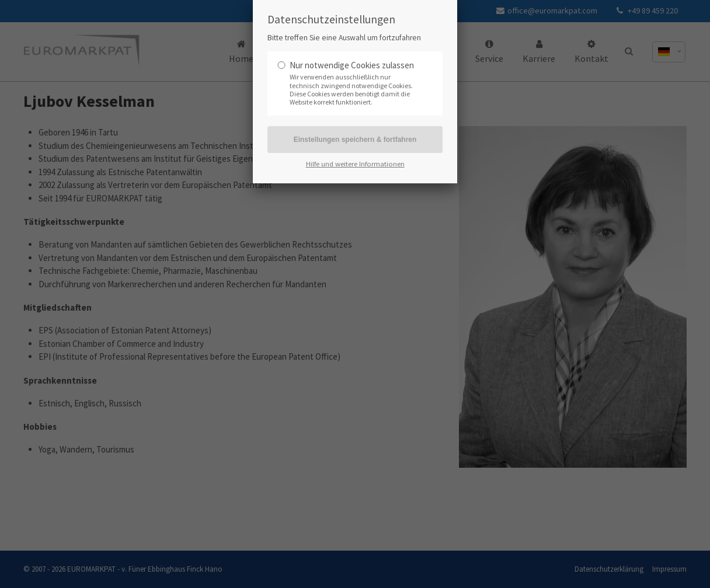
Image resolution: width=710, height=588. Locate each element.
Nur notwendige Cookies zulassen (352, 65)
